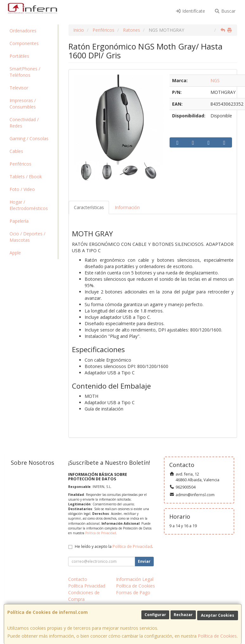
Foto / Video (22, 189)
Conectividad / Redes (24, 123)
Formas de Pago (133, 592)
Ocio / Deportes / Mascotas (27, 237)
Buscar (225, 11)
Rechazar (183, 615)
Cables (16, 151)
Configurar (155, 615)
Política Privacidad (87, 586)
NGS (215, 80)
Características (89, 207)
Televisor (19, 88)
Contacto (78, 579)
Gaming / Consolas (29, 138)
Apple (15, 253)
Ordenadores (23, 31)
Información (127, 207)
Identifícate (190, 11)
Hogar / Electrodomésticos (29, 205)
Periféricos (20, 164)
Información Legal (135, 579)
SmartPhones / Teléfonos (25, 72)
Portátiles (19, 56)
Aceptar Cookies (218, 615)
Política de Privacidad (101, 533)
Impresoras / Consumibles (23, 104)
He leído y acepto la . (114, 546)
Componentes (24, 43)
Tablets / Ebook (26, 177)
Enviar (144, 561)
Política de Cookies (217, 636)
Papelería (19, 221)
